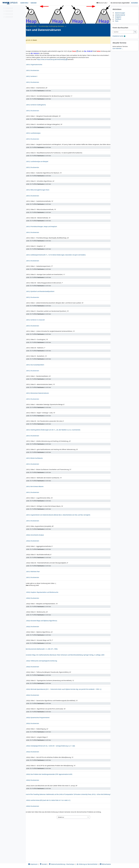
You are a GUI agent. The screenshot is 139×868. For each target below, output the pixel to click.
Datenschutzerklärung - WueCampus (65, 862)
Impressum (36, 862)
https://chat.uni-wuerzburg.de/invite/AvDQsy (77, 66)
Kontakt (47, 862)
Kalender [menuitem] (34, 3)
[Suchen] (123, 37)
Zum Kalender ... (118, 53)
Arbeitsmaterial (119, 20)
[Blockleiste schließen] (137, 8)
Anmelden (135, 3)
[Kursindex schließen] (2, 8)
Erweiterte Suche (118, 41)
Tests (115, 26)
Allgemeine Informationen (42, 46)
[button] (102, 3)
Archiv (41, 26)
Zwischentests (98, 46)
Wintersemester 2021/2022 (54, 26)
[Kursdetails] (106, 34)
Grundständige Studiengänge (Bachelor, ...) (78, 26)
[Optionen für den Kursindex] (24, 8)
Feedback (117, 24)
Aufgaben (117, 22)
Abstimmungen (119, 18)
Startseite (34, 26)
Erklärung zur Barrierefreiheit (90, 862)
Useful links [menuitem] (24, 3)
